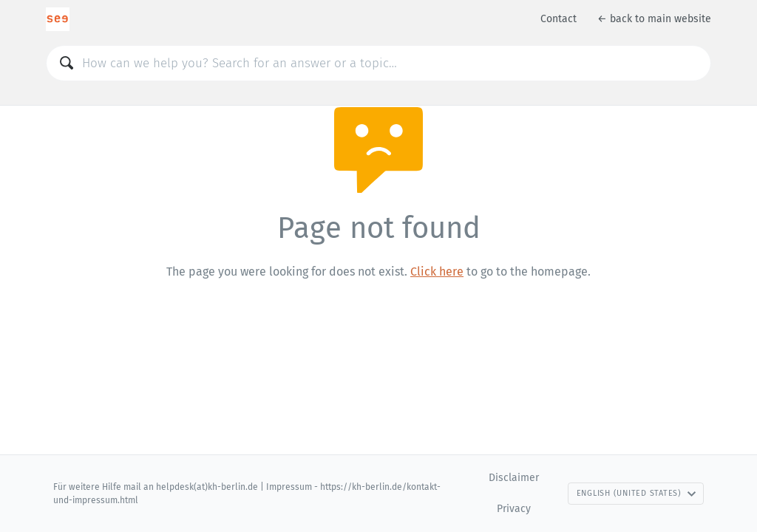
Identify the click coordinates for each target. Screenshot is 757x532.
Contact (559, 19)
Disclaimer (514, 478)
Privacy (514, 509)
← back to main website (654, 19)
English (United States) (637, 493)
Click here (437, 272)
